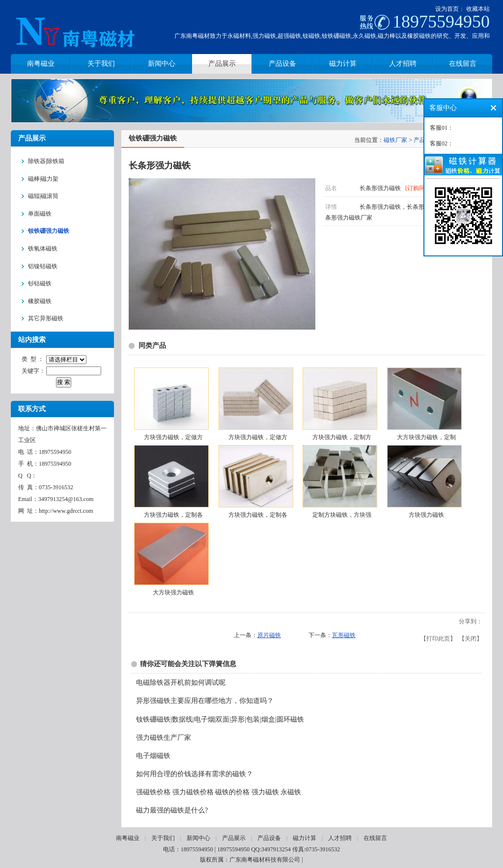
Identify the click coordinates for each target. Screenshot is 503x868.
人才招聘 (340, 838)
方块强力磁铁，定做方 (173, 437)
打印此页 (438, 639)
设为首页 (447, 9)
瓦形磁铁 (344, 635)
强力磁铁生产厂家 (164, 738)
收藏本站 (478, 9)
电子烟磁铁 (153, 756)
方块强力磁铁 (426, 515)
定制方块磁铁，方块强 (342, 515)
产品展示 (234, 838)
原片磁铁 (269, 635)
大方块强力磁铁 (173, 592)
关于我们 (163, 838)
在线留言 (375, 838)
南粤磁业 (128, 838)
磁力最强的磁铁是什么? (172, 810)
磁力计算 (305, 838)
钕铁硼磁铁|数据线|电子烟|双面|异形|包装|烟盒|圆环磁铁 (220, 719)
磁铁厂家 (395, 140)
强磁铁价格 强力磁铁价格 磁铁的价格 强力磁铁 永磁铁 (219, 792)
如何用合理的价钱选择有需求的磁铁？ (195, 774)
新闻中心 (198, 838)
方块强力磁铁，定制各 (173, 515)
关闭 (471, 639)
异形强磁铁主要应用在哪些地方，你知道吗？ (205, 701)
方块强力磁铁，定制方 (342, 437)
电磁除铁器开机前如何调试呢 (181, 683)
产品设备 (269, 838)
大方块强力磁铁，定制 (426, 437)
